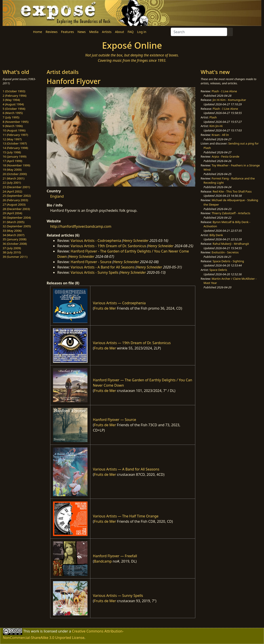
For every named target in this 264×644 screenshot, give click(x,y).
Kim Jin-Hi (216, 126)
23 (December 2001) (16, 187)
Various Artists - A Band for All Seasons (103, 267)
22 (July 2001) (12, 183)
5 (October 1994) (14, 109)
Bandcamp (103, 561)
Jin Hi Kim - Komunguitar (229, 100)
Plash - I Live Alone (224, 91)
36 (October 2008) (15, 244)
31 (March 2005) (13, 222)
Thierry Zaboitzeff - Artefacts (231, 213)
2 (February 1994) (14, 96)
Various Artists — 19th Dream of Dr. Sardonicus (132, 343)
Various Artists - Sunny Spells (95, 272)
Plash (213, 117)
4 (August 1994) (13, 104)
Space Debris (218, 270)
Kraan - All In (220, 135)
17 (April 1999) (12, 161)
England (57, 196)
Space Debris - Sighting (228, 261)
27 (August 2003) (14, 204)
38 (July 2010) (12, 252)
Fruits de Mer (105, 308)
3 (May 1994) (11, 100)
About (120, 32)
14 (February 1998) (15, 148)
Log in (142, 32)
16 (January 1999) (14, 156)
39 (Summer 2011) (15, 257)
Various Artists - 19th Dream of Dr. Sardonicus (108, 246)
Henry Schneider (136, 241)
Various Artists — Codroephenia (119, 303)
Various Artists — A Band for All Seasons (126, 469)
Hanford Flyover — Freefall (115, 556)
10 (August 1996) (14, 130)
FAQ (130, 32)
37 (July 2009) (12, 248)
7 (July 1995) (11, 117)
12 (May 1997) (12, 139)
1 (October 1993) (14, 91)
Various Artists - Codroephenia (96, 241)
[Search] (199, 32)
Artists (107, 32)
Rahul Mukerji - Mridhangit (231, 244)
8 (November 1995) (16, 122)
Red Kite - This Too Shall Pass (232, 191)
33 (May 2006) (12, 231)
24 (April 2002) (12, 191)
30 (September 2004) (17, 218)
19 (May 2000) (12, 170)
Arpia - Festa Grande (225, 156)
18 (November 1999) (16, 165)
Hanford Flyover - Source (91, 262)
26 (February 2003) (15, 200)
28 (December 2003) (16, 209)
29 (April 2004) (12, 213)
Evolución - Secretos (225, 252)
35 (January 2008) (14, 239)
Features (67, 32)
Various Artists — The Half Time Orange (126, 516)
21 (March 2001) (13, 178)
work (35, 631)
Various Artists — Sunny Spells (118, 596)
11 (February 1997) (15, 135)
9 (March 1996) (13, 126)
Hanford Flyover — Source (115, 420)
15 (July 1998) (12, 152)
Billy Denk (216, 235)
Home (38, 32)
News (82, 32)
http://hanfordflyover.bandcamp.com (81, 226)
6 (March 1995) (13, 113)
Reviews (51, 32)
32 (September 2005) (17, 226)
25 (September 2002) (17, 196)
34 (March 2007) (13, 235)
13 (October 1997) (15, 143)
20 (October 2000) (15, 174)
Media (94, 32)
